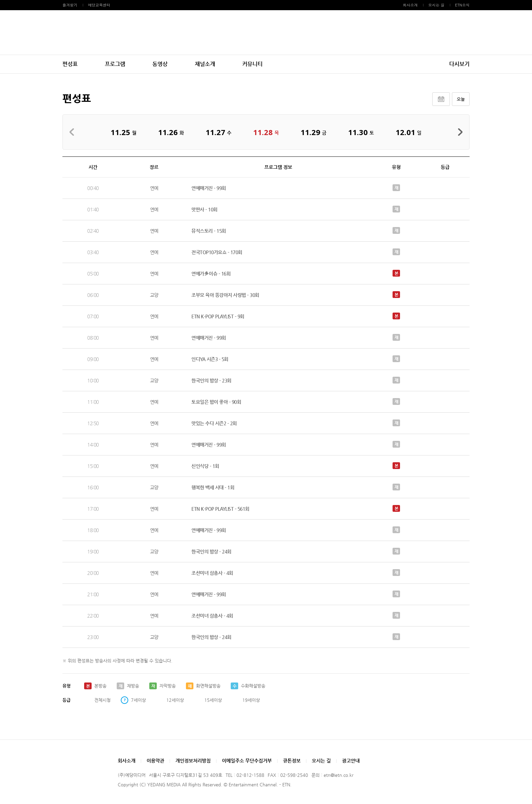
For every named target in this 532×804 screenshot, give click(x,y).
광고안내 (351, 761)
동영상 (160, 64)
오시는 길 (436, 5)
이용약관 (155, 761)
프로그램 (115, 64)
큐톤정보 (292, 761)
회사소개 (410, 5)
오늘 (461, 99)
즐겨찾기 (70, 5)
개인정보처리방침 (193, 761)
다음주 (458, 132)
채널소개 (205, 64)
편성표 (70, 64)
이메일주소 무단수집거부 (247, 761)
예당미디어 (266, 32)
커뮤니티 (252, 64)
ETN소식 (462, 5)
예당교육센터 (99, 5)
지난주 (74, 132)
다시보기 (459, 64)
